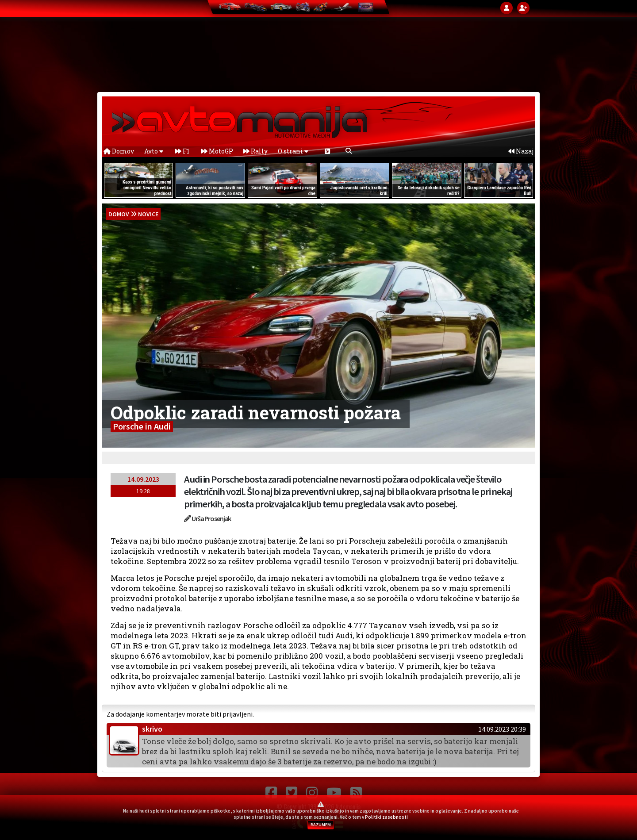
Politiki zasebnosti (386, 817)
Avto (154, 151)
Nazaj (521, 151)
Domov (119, 151)
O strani (293, 151)
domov (119, 214)
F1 (182, 151)
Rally (255, 151)
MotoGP (217, 151)
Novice (148, 214)
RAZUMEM (321, 825)
